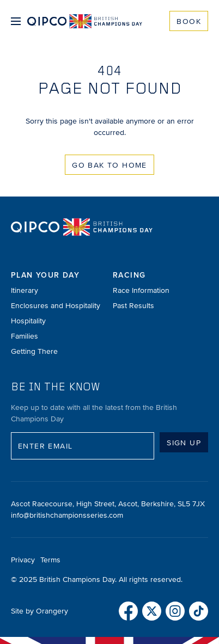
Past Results (133, 306)
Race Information (141, 290)
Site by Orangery (39, 611)
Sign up (184, 443)
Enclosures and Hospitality (56, 306)
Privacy (23, 560)
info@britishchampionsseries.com (67, 515)
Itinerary (25, 290)
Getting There (34, 351)
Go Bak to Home (109, 165)
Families (25, 336)
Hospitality (28, 321)
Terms (50, 560)
